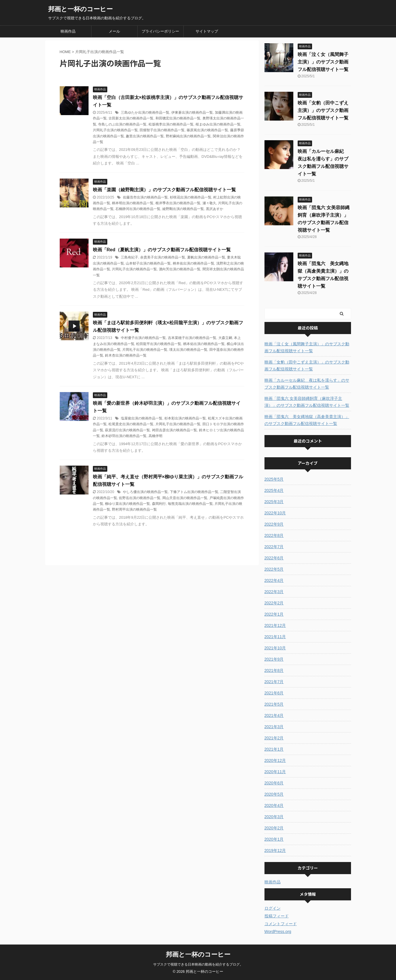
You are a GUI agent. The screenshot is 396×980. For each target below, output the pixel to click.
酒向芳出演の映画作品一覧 (180, 269)
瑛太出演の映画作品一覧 (188, 350)
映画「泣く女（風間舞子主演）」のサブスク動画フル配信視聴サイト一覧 (323, 62)
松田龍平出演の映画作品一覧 (159, 344)
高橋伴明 (155, 436)
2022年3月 (274, 592)
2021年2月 (274, 738)
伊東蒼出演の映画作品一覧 (192, 113)
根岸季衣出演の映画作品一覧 (178, 203)
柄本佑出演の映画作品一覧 (194, 263)
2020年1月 (274, 839)
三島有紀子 (130, 257)
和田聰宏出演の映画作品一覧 (178, 118)
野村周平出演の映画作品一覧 (134, 509)
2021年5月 (274, 704)
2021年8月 (274, 670)
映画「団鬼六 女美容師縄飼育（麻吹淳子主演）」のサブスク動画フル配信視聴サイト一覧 (307, 402)
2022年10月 (275, 513)
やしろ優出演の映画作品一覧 (145, 492)
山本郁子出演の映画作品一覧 (148, 263)
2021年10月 (275, 648)
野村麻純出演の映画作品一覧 (188, 136)
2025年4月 (274, 490)
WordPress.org (278, 932)
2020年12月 (275, 760)
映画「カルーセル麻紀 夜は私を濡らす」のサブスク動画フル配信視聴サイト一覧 (307, 384)
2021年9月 (274, 659)
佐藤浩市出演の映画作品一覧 (145, 197)
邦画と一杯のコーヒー (80, 9)
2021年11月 (275, 637)
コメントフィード (281, 924)
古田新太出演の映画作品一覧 (131, 118)
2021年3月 (274, 727)
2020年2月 (274, 828)
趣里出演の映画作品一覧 (145, 136)
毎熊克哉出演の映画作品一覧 (190, 504)
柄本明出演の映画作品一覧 (133, 203)
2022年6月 (274, 558)
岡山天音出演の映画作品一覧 (185, 498)
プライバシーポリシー (160, 31)
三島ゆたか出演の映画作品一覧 (145, 113)
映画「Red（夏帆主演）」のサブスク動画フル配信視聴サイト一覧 (162, 250)
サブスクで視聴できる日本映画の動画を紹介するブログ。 (198, 964)
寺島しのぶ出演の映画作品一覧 (122, 124)
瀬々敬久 (209, 203)
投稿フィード (277, 916)
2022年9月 (274, 524)
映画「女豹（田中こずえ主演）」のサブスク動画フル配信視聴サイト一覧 (323, 110)
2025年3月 (274, 502)
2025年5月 (274, 479)
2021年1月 (274, 749)
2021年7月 (274, 682)
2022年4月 (274, 580)
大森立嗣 (225, 338)
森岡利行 (159, 504)
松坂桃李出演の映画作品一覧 (171, 124)
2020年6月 (274, 783)
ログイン (273, 908)
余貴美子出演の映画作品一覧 (163, 257)
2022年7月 (274, 547)
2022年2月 (274, 603)
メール (114, 31)
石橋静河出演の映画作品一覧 (138, 209)
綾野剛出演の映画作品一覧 (183, 209)
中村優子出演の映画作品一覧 (143, 338)
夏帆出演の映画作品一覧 (206, 257)
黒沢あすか (215, 209)
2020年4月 (274, 805)
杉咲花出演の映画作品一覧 (191, 197)
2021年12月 (275, 625)
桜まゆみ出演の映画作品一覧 (218, 124)
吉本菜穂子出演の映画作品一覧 (192, 338)
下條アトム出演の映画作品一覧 (194, 492)
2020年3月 (274, 817)
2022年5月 (274, 569)
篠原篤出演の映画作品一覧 (207, 130)
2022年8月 (274, 535)
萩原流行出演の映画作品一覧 (127, 430)
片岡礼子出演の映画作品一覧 (115, 130)
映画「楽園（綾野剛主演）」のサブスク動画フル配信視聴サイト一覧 (164, 190)
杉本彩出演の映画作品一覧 (185, 418)
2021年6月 (274, 693)
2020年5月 (274, 794)
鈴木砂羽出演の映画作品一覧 (124, 436)
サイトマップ (207, 31)
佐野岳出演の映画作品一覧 (140, 498)
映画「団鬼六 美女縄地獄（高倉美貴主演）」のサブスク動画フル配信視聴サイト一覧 (307, 420)
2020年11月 (275, 772)
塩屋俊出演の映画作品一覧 (142, 418)
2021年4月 (274, 715)
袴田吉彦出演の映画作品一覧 (174, 430)
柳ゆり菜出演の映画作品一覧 (127, 504)
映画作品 (68, 31)
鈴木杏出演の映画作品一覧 (126, 355)
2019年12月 (275, 850)
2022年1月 (274, 614)
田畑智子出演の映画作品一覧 (162, 130)
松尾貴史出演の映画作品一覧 (131, 424)
